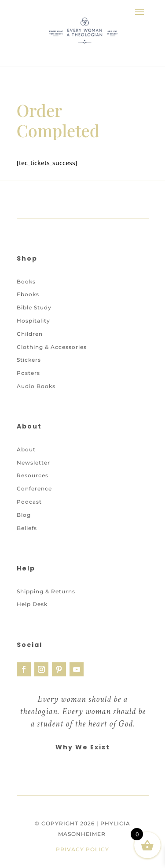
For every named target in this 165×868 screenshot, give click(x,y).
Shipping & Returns (46, 591)
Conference (34, 488)
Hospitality (33, 321)
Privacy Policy (82, 849)
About (26, 449)
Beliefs (27, 528)
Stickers (29, 360)
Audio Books (36, 386)
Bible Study (34, 307)
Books (26, 281)
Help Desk (32, 604)
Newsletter (33, 463)
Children (30, 334)
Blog (24, 515)
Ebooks (28, 294)
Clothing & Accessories (52, 347)
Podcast (29, 502)
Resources (33, 475)
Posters (28, 373)
